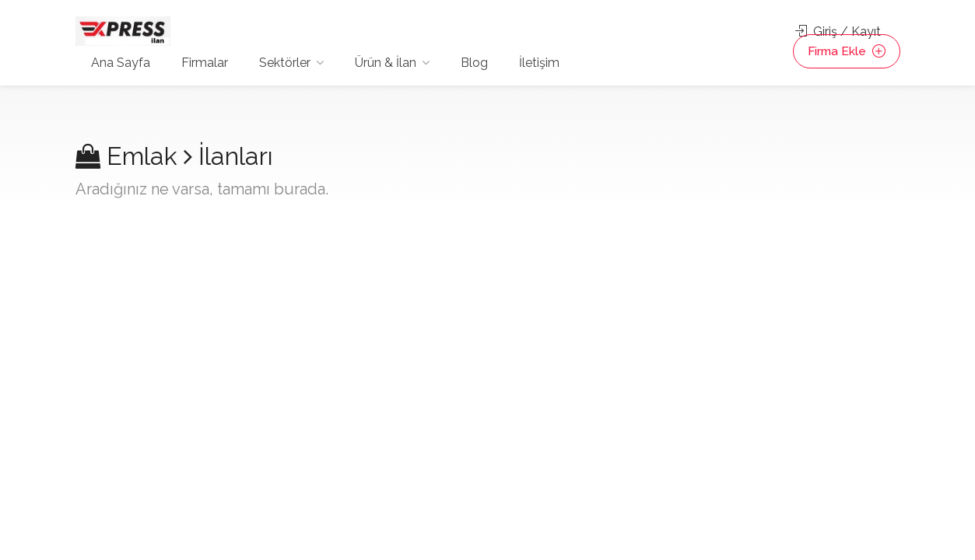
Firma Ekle (845, 52)
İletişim (539, 63)
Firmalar (205, 63)
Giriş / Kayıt (838, 31)
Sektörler (285, 63)
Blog (474, 63)
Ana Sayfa (121, 63)
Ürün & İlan (386, 63)
